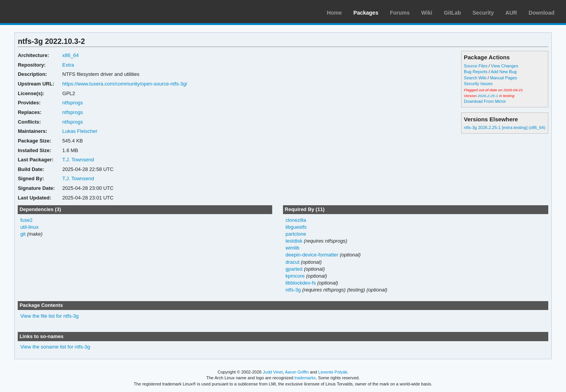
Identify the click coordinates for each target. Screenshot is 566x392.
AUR (511, 13)
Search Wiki (475, 78)
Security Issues (478, 84)
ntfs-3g (293, 290)
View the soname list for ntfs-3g (55, 347)
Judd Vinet (273, 372)
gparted (294, 269)
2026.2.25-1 (488, 96)
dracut (292, 262)
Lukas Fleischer (80, 131)
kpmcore (295, 276)
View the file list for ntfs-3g (50, 316)
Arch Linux (42, 12)
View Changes (505, 66)
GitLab (452, 13)
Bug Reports (476, 72)
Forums (400, 13)
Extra (68, 65)
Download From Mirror (485, 101)
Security (483, 13)
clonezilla (296, 220)
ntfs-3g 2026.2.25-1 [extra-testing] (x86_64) (505, 127)
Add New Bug (504, 72)
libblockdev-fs (301, 283)
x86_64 (71, 55)
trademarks (305, 378)
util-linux (30, 227)
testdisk (294, 241)
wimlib (292, 248)
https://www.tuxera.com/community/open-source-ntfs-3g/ (125, 84)
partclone (296, 234)
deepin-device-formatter (312, 255)
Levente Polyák (333, 372)
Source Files (476, 66)
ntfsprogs (73, 103)
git (23, 234)
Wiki (427, 13)
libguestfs (296, 227)
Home (334, 13)
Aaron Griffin (297, 372)
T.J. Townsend (78, 160)
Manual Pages (504, 78)
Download (542, 13)
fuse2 (27, 220)
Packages (366, 13)
